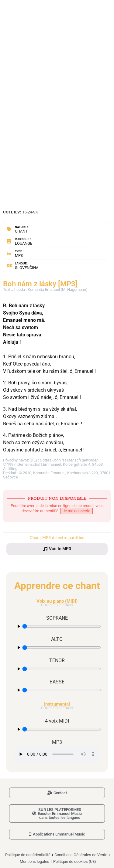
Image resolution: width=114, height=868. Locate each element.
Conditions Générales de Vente (81, 855)
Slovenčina (27, 268)
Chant (21, 231)
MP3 (19, 255)
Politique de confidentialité (28, 855)
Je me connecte (76, 511)
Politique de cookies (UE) (75, 861)
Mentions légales (35, 861)
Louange (24, 243)
